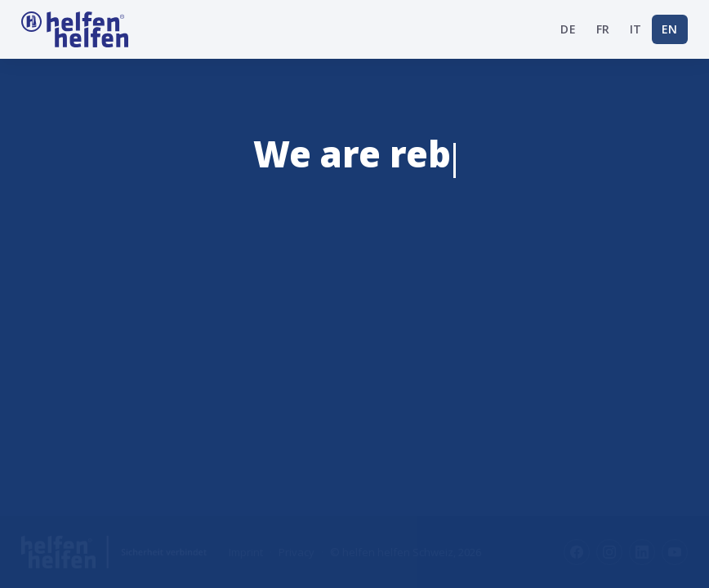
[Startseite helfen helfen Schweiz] (75, 29)
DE (568, 29)
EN (670, 29)
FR (603, 29)
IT (636, 29)
